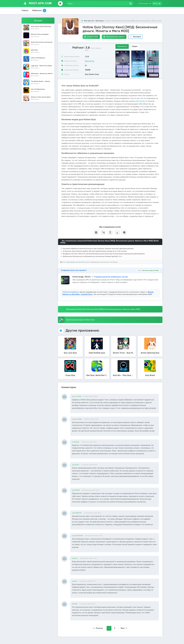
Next (124, 628)
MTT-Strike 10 (142, 101)
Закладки (135, 37)
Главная (25, 10)
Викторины (90, 61)
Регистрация (145, 4)
